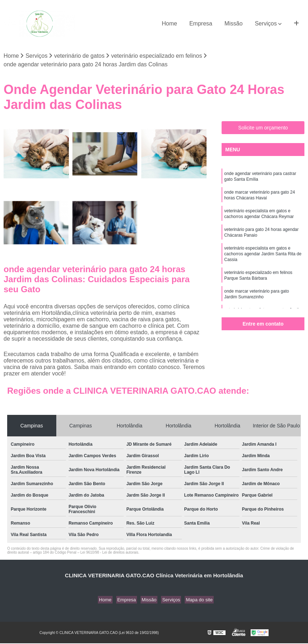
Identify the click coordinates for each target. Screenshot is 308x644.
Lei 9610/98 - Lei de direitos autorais (109, 553)
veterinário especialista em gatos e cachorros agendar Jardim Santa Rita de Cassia (263, 261)
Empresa (201, 23)
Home (169, 23)
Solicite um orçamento (263, 128)
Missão (234, 23)
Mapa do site (195, 600)
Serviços (266, 23)
